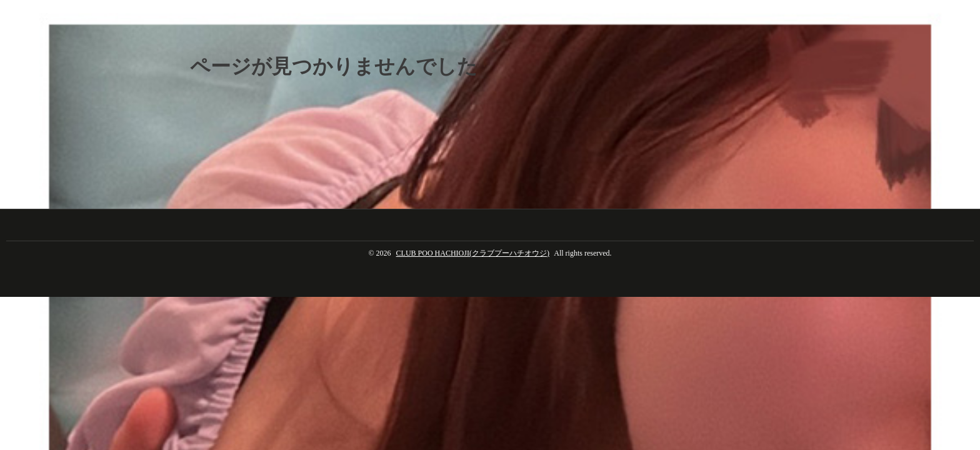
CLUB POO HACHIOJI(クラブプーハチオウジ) (473, 253)
